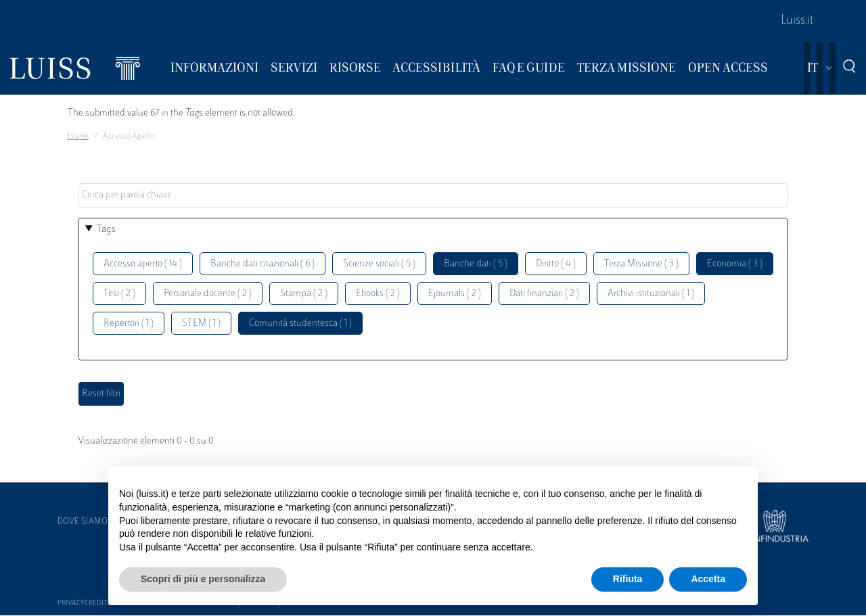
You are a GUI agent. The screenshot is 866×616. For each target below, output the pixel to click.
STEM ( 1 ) (201, 324)
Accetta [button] (708, 579)
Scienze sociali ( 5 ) (379, 264)
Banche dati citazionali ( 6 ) (263, 264)
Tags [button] (106, 230)
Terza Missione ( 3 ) (641, 264)
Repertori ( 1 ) (129, 324)
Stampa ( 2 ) (304, 294)
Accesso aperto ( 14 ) (143, 264)
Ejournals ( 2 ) (455, 294)
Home (78, 137)
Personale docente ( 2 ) (208, 294)
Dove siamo (83, 522)
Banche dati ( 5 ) (476, 264)
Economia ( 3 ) (735, 264)
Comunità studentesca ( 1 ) (300, 324)
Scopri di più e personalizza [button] (203, 579)
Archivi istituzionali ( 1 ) (651, 294)
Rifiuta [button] (628, 579)
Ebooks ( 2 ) (378, 294)
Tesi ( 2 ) (119, 294)
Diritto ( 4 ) (556, 264)
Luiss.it (797, 21)
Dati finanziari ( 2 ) (544, 294)
